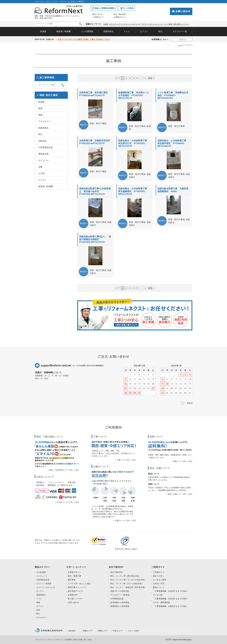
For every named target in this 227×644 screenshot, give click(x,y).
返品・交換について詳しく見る (180, 494)
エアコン (144, 31)
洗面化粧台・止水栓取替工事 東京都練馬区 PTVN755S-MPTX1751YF (134, 191)
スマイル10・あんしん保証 (79, 584)
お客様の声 (73, 595)
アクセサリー (44, 121)
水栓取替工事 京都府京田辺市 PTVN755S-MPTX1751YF (96, 142)
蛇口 (160, 31)
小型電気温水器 (43, 580)
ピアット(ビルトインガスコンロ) (129, 24)
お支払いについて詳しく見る (68, 502)
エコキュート (42, 576)
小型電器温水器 (45, 147)
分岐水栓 (42, 141)
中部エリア (118, 631)
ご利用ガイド (98, 17)
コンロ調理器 (87, 31)
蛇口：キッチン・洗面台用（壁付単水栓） (128, 587)
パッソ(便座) (168, 24)
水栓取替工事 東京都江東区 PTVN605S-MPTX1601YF (95, 94)
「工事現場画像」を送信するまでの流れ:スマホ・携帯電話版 (170, 601)
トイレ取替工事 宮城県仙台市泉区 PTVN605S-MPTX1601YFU (173, 95)
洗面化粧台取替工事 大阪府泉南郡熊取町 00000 (173, 190)
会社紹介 (72, 631)
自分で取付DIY (120, 14)
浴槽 (40, 167)
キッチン (40, 591)
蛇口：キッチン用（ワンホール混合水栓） (128, 580)
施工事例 (72, 580)
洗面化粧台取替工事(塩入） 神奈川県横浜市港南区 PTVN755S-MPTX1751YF (95, 239)
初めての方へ (98, 14)
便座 (40, 115)
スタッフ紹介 (134, 631)
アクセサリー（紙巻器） (121, 595)
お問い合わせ (73, 602)
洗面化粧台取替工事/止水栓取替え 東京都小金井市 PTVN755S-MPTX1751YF (95, 191)
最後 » (151, 78)
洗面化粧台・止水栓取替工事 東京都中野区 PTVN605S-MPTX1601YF (173, 143)
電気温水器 (43, 154)
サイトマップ (41, 640)
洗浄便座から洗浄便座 (120, 602)
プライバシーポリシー (55, 640)
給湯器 (106, 24)
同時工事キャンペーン (181, 24)
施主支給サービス (75, 591)
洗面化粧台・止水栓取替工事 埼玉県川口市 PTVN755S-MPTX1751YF (134, 143)
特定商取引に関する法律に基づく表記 (78, 640)
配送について (159, 587)
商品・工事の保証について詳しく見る (64, 470)
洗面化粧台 (108, 31)
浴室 (38, 610)
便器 (40, 108)
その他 (41, 173)
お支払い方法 (159, 584)
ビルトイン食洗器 (44, 584)
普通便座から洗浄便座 (120, 606)
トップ (180, 45)
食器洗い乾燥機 (63, 31)
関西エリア (103, 631)
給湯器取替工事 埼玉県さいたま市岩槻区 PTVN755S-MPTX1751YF (134, 95)
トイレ (127, 31)
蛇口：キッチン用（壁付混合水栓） (125, 576)
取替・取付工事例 (98, 123)
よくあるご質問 (160, 580)
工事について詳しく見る (126, 460)
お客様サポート (120, 17)
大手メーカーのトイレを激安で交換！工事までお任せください (84, 39)
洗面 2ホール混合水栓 (120, 591)
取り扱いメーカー (75, 599)
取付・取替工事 (74, 576)
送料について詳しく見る (183, 461)
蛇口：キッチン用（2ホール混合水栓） (127, 584)
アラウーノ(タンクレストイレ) (152, 24)
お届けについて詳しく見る (125, 520)
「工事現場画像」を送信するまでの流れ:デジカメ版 (170, 593)
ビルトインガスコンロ (46, 587)
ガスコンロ (113, 24)
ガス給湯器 (41, 572)
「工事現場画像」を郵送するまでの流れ (170, 606)
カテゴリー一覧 (180, 31)
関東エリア (88, 631)
